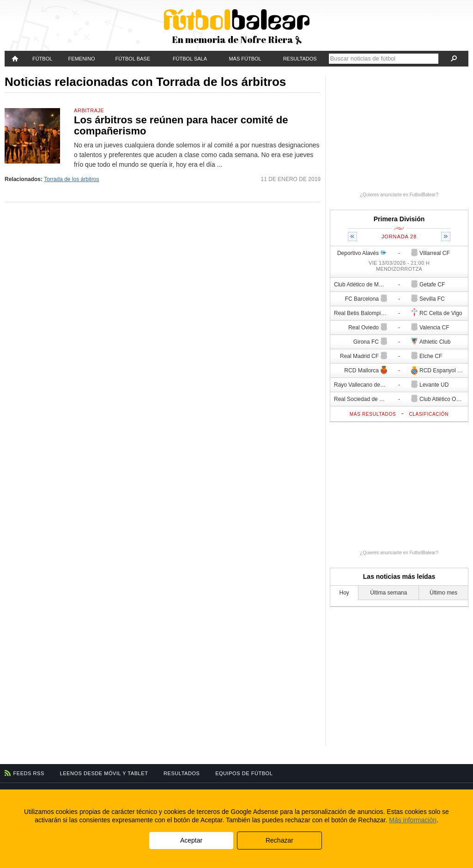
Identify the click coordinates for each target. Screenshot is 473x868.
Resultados (300, 59)
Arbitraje (89, 110)
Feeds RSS (29, 773)
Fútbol (42, 59)
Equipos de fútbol (244, 773)
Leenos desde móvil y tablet (104, 773)
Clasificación (429, 414)
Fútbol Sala (190, 59)
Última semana (388, 593)
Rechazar (279, 840)
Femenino (82, 59)
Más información (413, 820)
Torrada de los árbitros (71, 179)
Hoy (344, 593)
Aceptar (191, 840)
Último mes (443, 593)
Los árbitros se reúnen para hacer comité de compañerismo (181, 125)
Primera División (399, 219)
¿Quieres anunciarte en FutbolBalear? (399, 195)
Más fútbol (245, 59)
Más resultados (373, 414)
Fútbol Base (133, 59)
